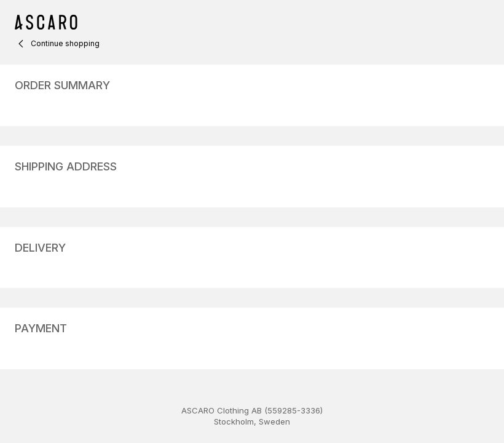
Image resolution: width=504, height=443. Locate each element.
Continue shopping (57, 44)
